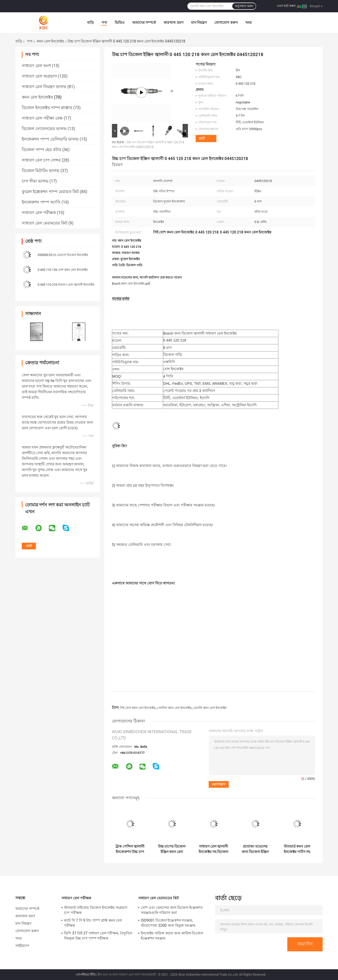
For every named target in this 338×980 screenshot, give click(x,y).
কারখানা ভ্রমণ (173, 23)
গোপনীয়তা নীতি (86, 975)
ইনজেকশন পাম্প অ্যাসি (41, 202)
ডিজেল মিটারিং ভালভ (41, 171)
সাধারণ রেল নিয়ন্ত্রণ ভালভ (44, 87)
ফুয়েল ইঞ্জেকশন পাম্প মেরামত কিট (50, 192)
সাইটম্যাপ (22, 946)
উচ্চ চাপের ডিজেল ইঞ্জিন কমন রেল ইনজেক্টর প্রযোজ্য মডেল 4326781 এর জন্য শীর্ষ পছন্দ (172, 849)
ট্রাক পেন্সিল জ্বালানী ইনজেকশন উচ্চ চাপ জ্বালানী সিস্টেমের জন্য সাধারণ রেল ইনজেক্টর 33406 (130, 849)
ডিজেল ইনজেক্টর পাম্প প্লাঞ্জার (47, 108)
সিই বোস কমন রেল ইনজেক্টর (138, 708)
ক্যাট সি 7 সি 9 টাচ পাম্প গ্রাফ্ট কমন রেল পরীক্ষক (93, 923)
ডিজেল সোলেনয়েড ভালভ (44, 129)
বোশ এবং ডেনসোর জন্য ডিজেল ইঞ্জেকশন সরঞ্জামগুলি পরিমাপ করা (172, 910)
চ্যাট (202, 138)
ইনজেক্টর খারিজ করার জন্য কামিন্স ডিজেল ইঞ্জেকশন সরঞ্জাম (172, 936)
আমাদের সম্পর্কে (144, 23)
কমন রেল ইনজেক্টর (50, 41)
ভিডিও (120, 23)
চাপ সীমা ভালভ (35, 181)
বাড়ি (90, 23)
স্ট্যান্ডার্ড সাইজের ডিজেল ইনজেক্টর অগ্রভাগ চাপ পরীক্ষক (96, 910)
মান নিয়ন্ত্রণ (199, 23)
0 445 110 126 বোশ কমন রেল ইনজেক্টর (63, 270)
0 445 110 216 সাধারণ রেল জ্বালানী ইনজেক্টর (66, 285)
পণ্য (104, 23)
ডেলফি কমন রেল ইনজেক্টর (210, 708)
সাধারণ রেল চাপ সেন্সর (41, 160)
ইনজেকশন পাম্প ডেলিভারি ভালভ (50, 139)
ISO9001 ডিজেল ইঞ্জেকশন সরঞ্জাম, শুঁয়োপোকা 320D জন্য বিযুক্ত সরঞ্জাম (168, 923)
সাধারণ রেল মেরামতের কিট (45, 223)
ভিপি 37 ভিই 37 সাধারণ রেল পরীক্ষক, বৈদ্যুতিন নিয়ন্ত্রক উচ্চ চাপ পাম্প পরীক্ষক (98, 936)
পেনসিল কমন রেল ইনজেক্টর (174, 708)
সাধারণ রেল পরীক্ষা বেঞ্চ (42, 118)
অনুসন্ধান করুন (244, 6)
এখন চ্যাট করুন (286, 6)
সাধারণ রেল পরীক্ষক (39, 213)
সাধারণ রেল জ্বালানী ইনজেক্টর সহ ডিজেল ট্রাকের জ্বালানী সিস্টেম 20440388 (214, 849)
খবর (249, 23)
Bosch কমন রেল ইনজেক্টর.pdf (131, 284)
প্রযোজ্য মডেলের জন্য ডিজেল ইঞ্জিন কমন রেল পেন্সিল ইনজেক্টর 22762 (255, 849)
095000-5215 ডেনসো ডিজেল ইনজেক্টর (63, 255)
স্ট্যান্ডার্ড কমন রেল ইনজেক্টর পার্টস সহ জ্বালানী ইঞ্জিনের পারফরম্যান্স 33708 (297, 849)
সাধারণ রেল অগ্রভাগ (39, 76)
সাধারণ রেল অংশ (36, 66)
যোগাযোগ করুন (226, 23)
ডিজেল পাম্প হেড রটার (41, 150)
